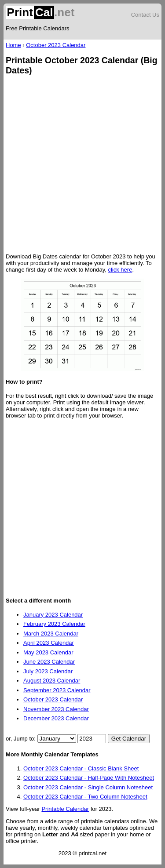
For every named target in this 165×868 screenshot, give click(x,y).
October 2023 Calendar (56, 45)
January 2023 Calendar (53, 615)
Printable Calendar (65, 809)
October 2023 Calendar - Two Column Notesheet (85, 797)
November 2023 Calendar (56, 709)
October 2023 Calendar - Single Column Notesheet (88, 787)
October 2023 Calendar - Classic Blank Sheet (81, 768)
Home (13, 45)
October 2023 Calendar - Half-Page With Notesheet (89, 778)
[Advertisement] (82, 165)
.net (40, 12)
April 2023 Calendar (49, 643)
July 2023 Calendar (48, 671)
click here (120, 270)
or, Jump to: (22, 739)
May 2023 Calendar (48, 652)
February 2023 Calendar (54, 624)
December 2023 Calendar (56, 718)
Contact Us (145, 15)
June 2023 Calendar (49, 662)
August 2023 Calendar (52, 681)
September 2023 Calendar (57, 690)
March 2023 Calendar (51, 634)
